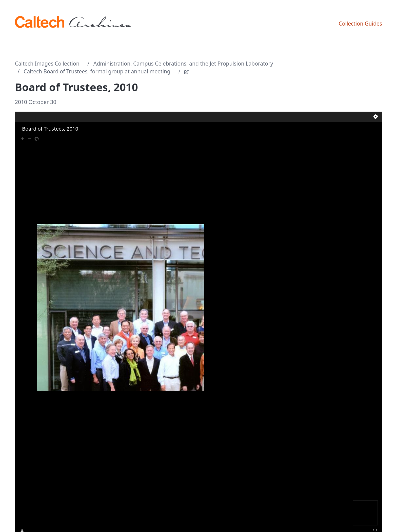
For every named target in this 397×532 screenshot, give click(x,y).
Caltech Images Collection (47, 64)
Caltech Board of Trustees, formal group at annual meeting (97, 71)
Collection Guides (360, 24)
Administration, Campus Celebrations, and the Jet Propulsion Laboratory (183, 64)
